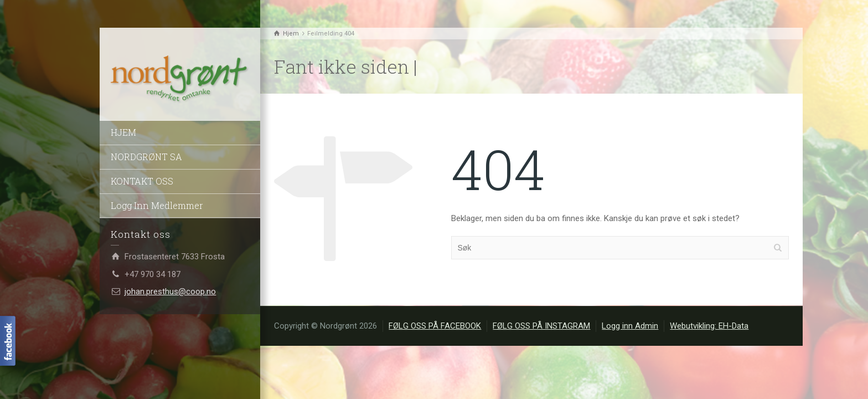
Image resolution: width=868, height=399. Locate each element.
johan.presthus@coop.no (170, 291)
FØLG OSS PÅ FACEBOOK (435, 326)
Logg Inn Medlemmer (157, 205)
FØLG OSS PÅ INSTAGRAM (541, 326)
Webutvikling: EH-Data (709, 326)
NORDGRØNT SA (146, 157)
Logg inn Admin (630, 326)
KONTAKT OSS (142, 181)
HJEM (123, 132)
